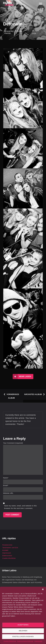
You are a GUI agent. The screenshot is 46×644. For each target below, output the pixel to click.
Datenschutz (7, 556)
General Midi (9, 31)
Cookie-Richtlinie (10, 641)
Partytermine (7, 545)
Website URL (8, 493)
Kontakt (5, 550)
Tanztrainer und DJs (10, 548)
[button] (43, 589)
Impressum (38, 641)
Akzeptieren (23, 625)
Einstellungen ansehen (23, 636)
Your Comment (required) (13, 443)
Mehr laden (22, 377)
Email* (6, 485)
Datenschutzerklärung (25, 641)
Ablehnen (23, 631)
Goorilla (19, 31)
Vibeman (7, 33)
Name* (6, 478)
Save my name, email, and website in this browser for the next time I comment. (20, 507)
